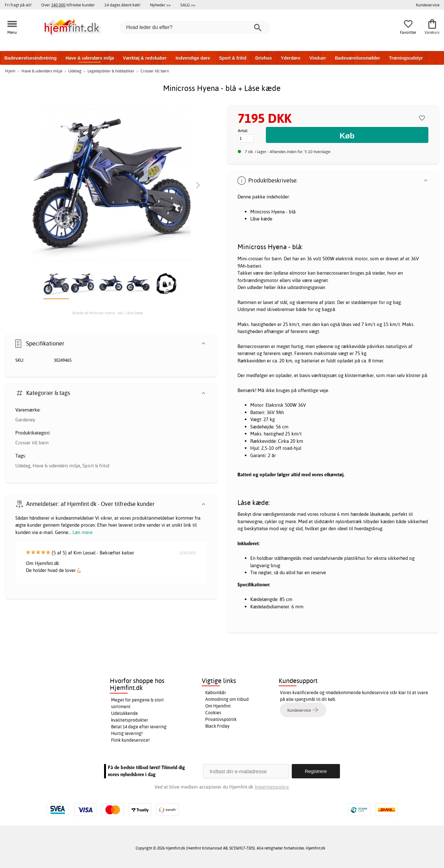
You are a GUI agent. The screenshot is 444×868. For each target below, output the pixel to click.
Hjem (10, 71)
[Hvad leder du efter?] (195, 27)
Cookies (213, 713)
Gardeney (25, 420)
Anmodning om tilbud (227, 699)
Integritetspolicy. (272, 787)
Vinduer (318, 58)
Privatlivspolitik (221, 719)
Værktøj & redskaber (145, 58)
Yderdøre (291, 58)
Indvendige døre (193, 58)
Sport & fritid (233, 58)
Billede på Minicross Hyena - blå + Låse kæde (108, 313)
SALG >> (188, 5)
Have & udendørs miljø (90, 58)
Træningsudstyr (406, 58)
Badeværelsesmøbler (357, 58)
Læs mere (83, 532)
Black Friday (217, 726)
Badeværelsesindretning (30, 58)
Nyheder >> (160, 5)
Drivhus (264, 58)
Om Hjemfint (218, 706)
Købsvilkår (216, 693)
